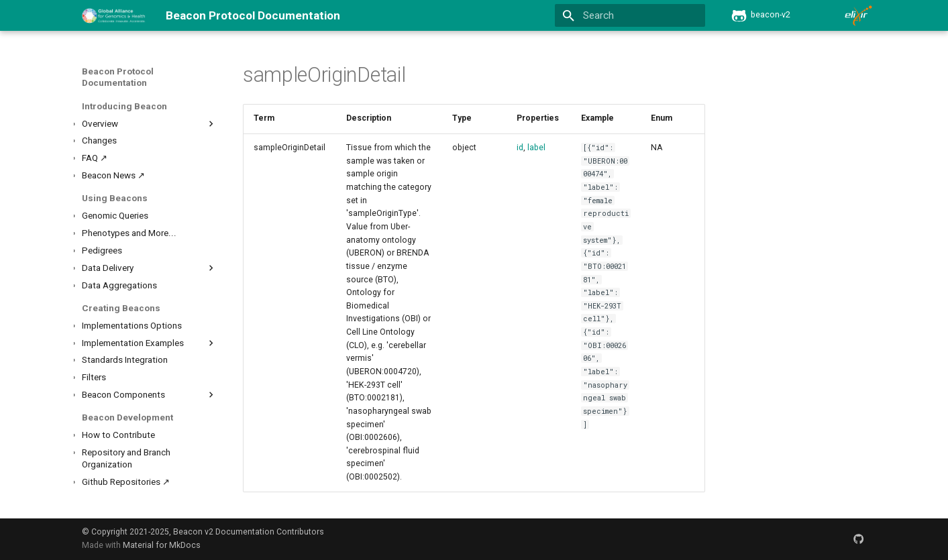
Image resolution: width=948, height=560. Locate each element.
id (520, 148)
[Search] (630, 16)
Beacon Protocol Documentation (118, 77)
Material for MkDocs (162, 545)
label (536, 148)
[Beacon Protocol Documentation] (113, 15)
